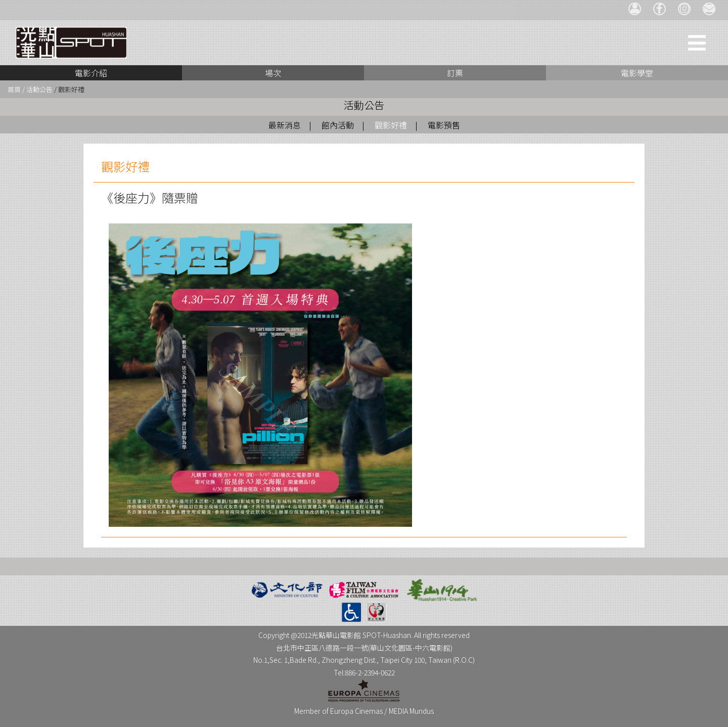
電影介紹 (91, 73)
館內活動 (338, 125)
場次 (273, 73)
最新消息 (285, 125)
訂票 (455, 73)
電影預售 (444, 125)
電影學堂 (637, 73)
